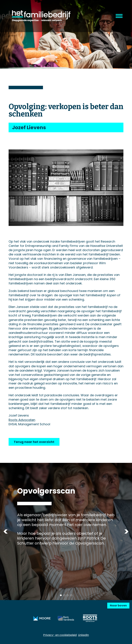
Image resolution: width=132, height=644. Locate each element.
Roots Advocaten (22, 420)
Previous (6, 532)
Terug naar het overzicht (34, 442)
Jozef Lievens (29, 127)
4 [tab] (71, 595)
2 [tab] (64, 595)
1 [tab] (61, 595)
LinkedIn (83, 635)
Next (126, 532)
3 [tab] (68, 595)
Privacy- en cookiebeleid (60, 635)
